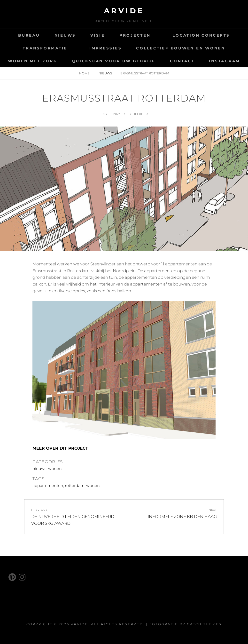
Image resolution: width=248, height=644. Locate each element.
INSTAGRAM (225, 61)
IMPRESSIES (106, 48)
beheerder (138, 114)
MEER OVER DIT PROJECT (60, 448)
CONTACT (182, 61)
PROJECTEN (135, 35)
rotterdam (75, 486)
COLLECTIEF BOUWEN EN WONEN (181, 48)
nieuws (105, 73)
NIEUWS (65, 35)
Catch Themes (204, 624)
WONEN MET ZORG (33, 61)
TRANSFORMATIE (45, 48)
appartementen (48, 486)
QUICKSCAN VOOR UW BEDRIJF (114, 61)
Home (85, 73)
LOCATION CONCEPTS (201, 35)
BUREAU (29, 35)
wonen (55, 469)
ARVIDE (124, 11)
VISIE (98, 35)
